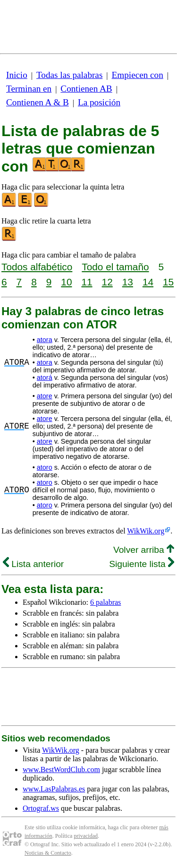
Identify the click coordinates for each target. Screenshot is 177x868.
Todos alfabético (37, 267)
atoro (45, 467)
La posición (99, 102)
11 (87, 282)
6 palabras (105, 602)
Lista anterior (33, 564)
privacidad (86, 836)
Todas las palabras (69, 75)
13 (128, 282)
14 (148, 282)
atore (45, 396)
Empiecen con (138, 75)
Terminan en (29, 89)
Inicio (17, 75)
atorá (45, 378)
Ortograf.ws (41, 808)
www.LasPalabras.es (54, 789)
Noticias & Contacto (48, 853)
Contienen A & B (38, 102)
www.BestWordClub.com (61, 769)
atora (45, 340)
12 (107, 282)
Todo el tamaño (115, 267)
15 (168, 282)
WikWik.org (146, 531)
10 (66, 282)
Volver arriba (144, 550)
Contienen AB (86, 89)
